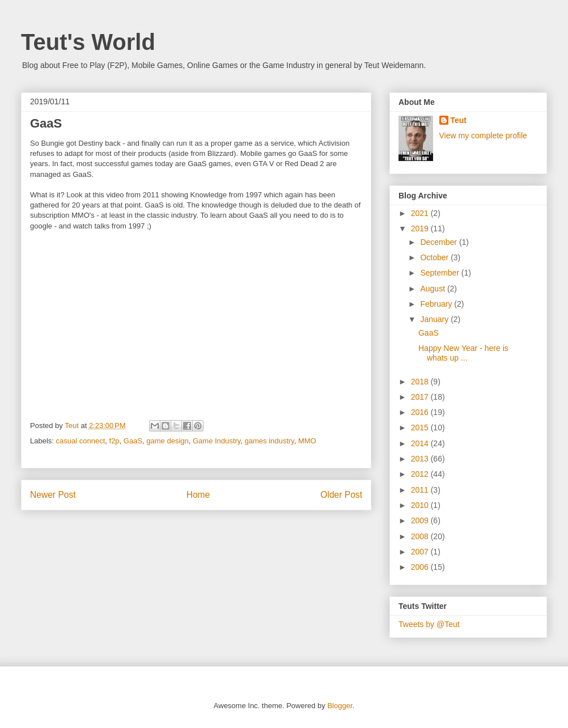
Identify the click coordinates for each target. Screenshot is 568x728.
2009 (421, 520)
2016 (421, 412)
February (437, 304)
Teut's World (88, 42)
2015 (421, 428)
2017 (421, 397)
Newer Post (53, 495)
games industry (270, 441)
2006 (421, 567)
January (435, 319)
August (433, 289)
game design (167, 441)
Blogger (340, 706)
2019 (421, 228)
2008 (421, 536)
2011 (421, 490)
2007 (421, 552)
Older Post (341, 495)
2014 (421, 443)
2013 (421, 459)
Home (198, 495)
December (439, 242)
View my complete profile (483, 136)
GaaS (133, 441)
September (440, 273)
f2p (115, 441)
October (435, 257)
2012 (421, 474)
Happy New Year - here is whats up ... (463, 353)
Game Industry (217, 441)
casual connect (81, 441)
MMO (307, 441)
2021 (421, 213)
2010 (421, 505)
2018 (421, 382)
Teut (459, 120)
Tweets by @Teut (429, 624)
